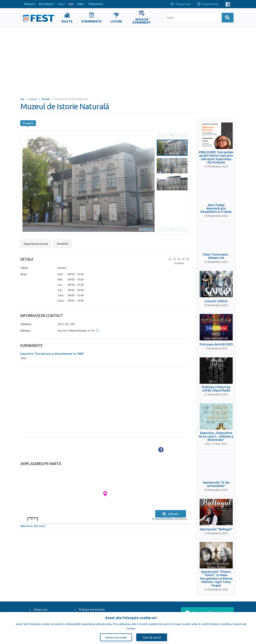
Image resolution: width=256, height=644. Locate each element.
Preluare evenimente (92, 610)
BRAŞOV (30, 4)
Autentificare (208, 4)
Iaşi (22, 99)
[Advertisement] (128, 60)
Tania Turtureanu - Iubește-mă (216, 256)
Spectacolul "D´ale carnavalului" (216, 484)
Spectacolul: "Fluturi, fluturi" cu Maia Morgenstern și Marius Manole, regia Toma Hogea (216, 579)
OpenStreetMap (164, 519)
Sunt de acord (152, 637)
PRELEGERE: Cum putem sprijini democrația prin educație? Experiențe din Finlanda (216, 157)
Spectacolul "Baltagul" (216, 529)
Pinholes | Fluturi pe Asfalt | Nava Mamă (216, 389)
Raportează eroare (36, 244)
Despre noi (41, 610)
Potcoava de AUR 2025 (216, 344)
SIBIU (81, 4)
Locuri (33, 99)
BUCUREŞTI (47, 4)
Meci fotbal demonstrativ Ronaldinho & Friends (216, 209)
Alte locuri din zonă (33, 526)
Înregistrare (180, 4)
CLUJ (61, 4)
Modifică (63, 244)
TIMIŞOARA (95, 4)
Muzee (46, 99)
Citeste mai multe (116, 637)
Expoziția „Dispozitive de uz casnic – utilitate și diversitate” (216, 436)
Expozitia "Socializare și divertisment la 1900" (52, 354)
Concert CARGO (216, 301)
